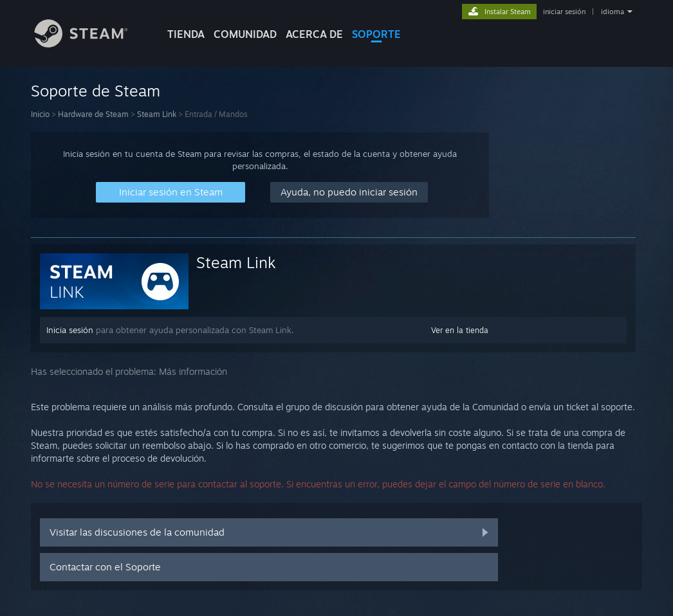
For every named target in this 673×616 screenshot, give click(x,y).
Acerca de (314, 34)
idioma (613, 12)
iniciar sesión (564, 12)
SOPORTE (376, 34)
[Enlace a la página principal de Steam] (91, 44)
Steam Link (157, 114)
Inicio (40, 114)
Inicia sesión (70, 330)
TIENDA (186, 34)
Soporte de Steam (96, 91)
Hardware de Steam (93, 114)
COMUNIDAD (245, 34)
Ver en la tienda (460, 330)
